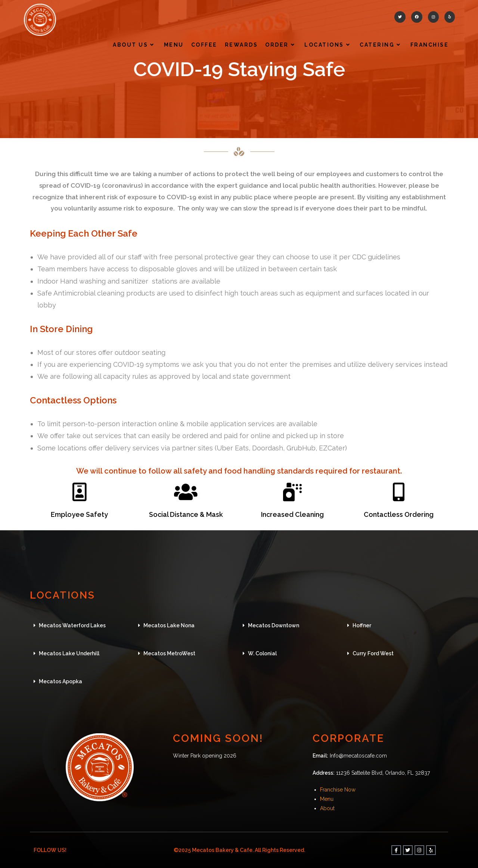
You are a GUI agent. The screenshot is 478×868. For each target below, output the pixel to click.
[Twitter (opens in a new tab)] (400, 17)
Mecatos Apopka (60, 681)
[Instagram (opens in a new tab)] (433, 17)
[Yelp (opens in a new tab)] (450, 17)
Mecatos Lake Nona (169, 625)
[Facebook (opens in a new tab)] (417, 17)
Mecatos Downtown (274, 625)
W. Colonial (262, 653)
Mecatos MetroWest (169, 653)
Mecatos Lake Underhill (69, 653)
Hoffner (362, 625)
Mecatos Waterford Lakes (72, 625)
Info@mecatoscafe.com (358, 756)
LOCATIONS (64, 595)
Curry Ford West (373, 653)
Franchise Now (338, 790)
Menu (327, 799)
